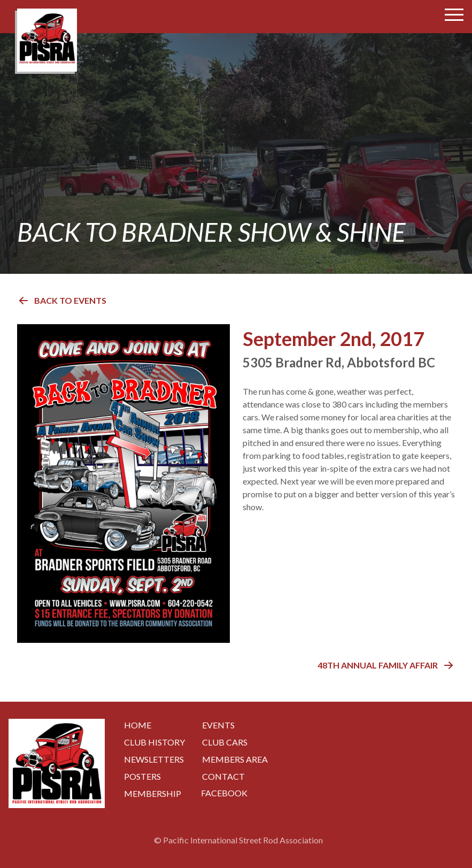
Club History (154, 742)
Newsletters (154, 759)
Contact (223, 776)
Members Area (235, 759)
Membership (153, 793)
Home (138, 725)
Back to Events (62, 301)
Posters (142, 776)
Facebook (224, 793)
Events (218, 725)
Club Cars (225, 742)
